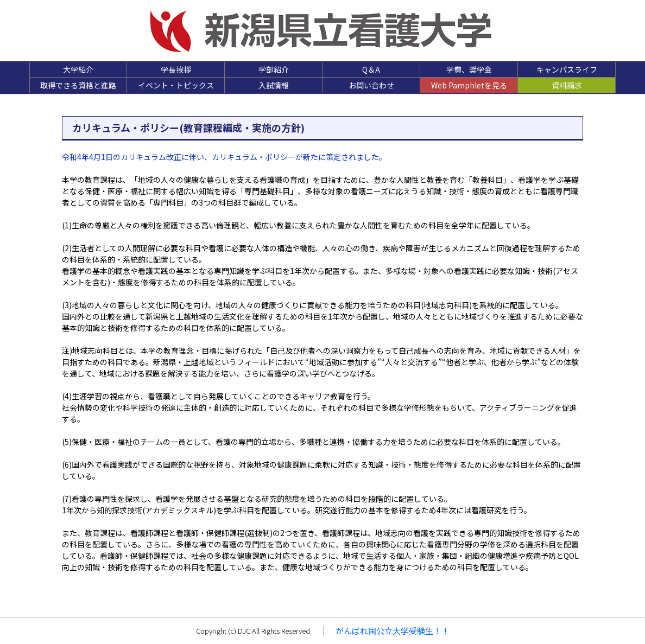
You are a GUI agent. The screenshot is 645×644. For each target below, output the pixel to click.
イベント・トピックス (176, 85)
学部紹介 (274, 69)
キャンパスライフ (567, 69)
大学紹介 (78, 69)
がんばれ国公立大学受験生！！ (393, 631)
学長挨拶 (176, 69)
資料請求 (567, 85)
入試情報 (274, 85)
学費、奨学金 (469, 69)
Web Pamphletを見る (469, 85)
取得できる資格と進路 (78, 85)
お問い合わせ (371, 85)
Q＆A (371, 69)
